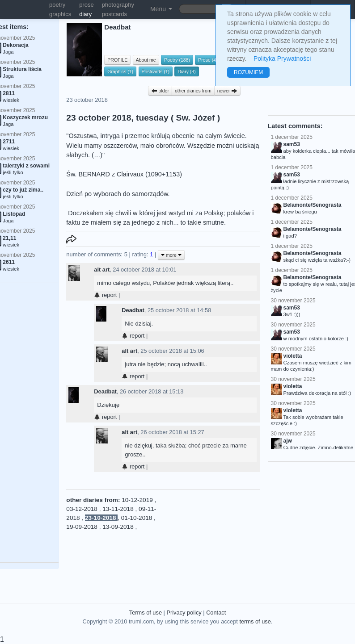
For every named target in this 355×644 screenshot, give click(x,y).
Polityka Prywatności (282, 59)
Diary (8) (186, 71)
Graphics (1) (120, 71)
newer (228, 91)
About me (146, 60)
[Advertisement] (210, 540)
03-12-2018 (82, 509)
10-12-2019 (138, 500)
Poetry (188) (177, 60)
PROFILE (117, 60)
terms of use (255, 621)
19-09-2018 (82, 527)
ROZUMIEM (248, 72)
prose (87, 5)
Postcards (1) (156, 71)
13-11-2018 (119, 509)
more (171, 255)
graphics (60, 14)
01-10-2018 (137, 518)
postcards (114, 14)
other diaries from (193, 91)
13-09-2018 (119, 527)
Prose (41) (209, 60)
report (105, 295)
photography (118, 5)
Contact (216, 613)
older (160, 91)
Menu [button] (161, 9)
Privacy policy (184, 613)
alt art (102, 270)
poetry (57, 5)
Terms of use (146, 613)
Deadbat (133, 310)
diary (85, 14)
